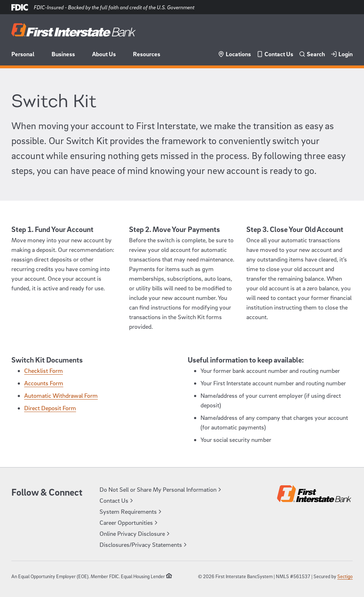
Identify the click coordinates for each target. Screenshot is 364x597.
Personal (23, 54)
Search (312, 54)
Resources (147, 54)
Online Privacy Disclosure (135, 533)
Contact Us (275, 54)
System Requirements (131, 511)
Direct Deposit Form (50, 408)
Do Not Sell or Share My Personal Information (161, 489)
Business (63, 54)
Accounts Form (44, 383)
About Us (104, 54)
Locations (234, 54)
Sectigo (345, 576)
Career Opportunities (129, 522)
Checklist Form (44, 371)
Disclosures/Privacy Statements (144, 545)
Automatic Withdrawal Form (61, 395)
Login (342, 54)
